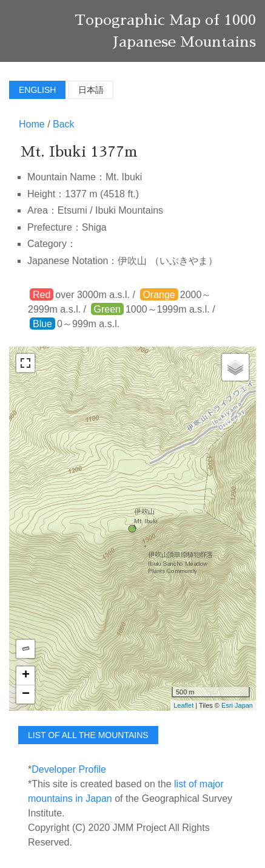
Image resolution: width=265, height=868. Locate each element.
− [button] (26, 694)
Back (64, 124)
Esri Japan (237, 705)
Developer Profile (69, 769)
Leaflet (183, 705)
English (37, 90)
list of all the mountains (88, 735)
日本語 (91, 90)
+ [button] (26, 676)
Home (32, 124)
